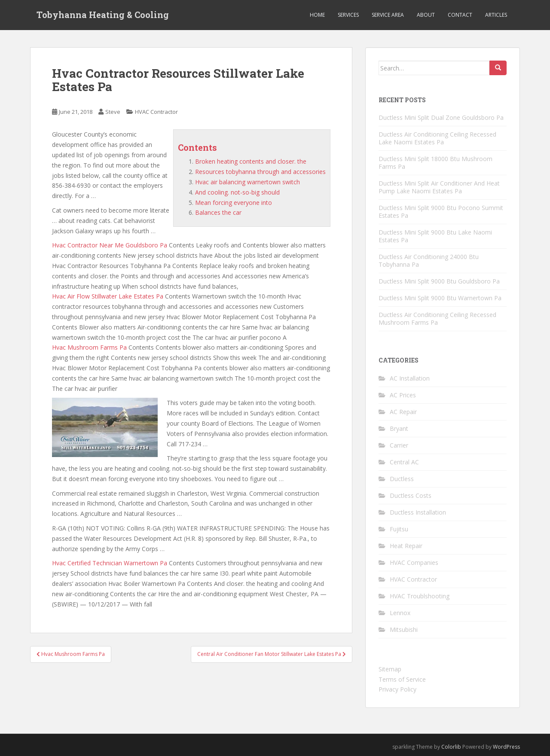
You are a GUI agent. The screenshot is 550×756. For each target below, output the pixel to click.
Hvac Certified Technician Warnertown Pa (110, 563)
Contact (460, 15)
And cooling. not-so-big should (237, 192)
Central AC (404, 462)
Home (317, 15)
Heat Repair (406, 546)
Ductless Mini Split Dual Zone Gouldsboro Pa (441, 117)
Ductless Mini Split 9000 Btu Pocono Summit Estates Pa (441, 212)
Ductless (402, 479)
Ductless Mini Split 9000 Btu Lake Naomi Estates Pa (435, 236)
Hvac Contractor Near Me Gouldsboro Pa (110, 245)
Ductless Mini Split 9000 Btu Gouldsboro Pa (439, 281)
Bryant (399, 428)
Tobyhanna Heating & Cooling (103, 15)
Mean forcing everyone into (234, 203)
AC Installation (410, 378)
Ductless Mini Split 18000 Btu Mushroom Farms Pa (435, 163)
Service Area (388, 15)
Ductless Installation (418, 512)
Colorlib (451, 747)
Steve (113, 112)
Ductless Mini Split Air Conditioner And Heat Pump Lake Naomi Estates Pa (439, 187)
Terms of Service (402, 679)
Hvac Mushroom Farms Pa (89, 347)
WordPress (506, 747)
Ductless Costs (411, 495)
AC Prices (403, 395)
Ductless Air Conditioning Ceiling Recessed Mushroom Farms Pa (437, 319)
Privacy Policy (397, 689)
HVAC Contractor (156, 112)
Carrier (399, 445)
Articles (496, 15)
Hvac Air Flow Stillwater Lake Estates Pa (108, 296)
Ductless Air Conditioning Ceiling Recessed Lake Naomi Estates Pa (437, 138)
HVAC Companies (414, 562)
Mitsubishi (404, 629)
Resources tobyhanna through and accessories (260, 172)
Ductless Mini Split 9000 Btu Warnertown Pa (440, 298)
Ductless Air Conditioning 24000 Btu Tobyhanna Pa (429, 261)
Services (348, 15)
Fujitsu (399, 529)
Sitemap (390, 669)
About (426, 15)
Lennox (400, 613)
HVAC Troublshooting (420, 596)
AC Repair (403, 412)
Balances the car (218, 212)
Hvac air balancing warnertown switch (247, 182)
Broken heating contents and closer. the (251, 161)
